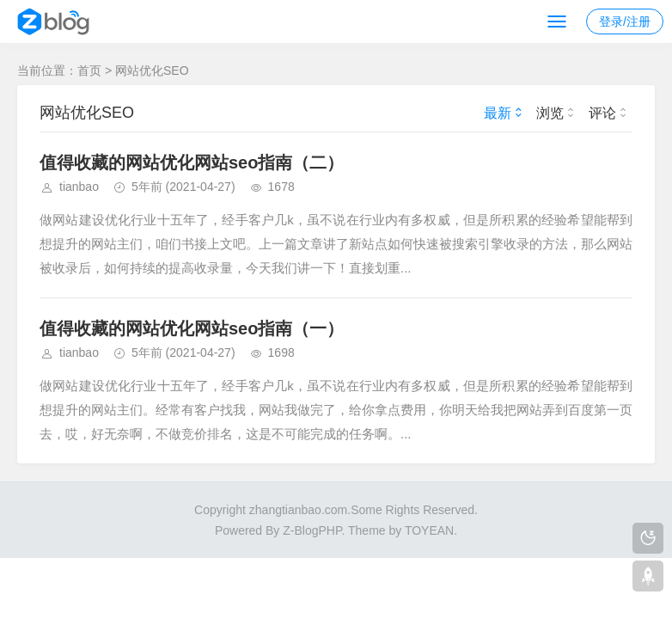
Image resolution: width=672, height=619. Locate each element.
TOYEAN (429, 530)
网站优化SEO (152, 70)
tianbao (79, 187)
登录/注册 (625, 21)
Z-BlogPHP (312, 530)
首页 (89, 70)
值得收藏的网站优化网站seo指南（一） (192, 328)
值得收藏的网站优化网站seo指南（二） (192, 162)
